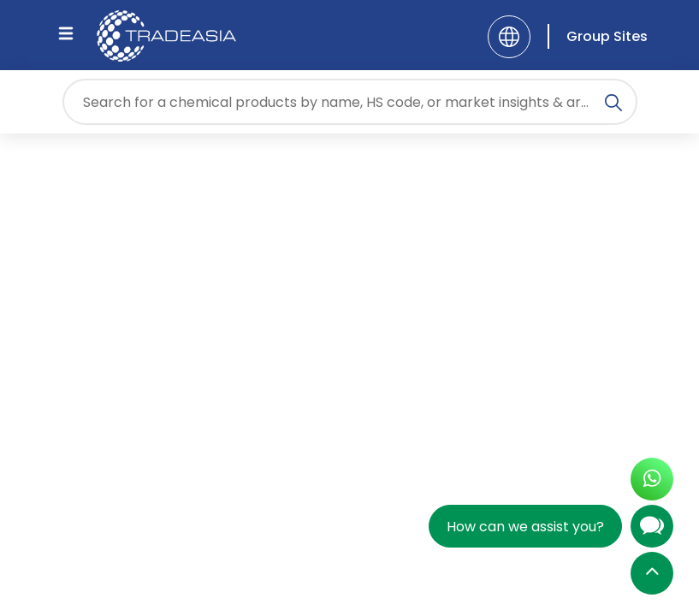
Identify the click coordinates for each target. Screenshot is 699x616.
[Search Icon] (613, 105)
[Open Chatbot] (652, 530)
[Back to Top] (652, 575)
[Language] (509, 37)
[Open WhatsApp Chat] (652, 481)
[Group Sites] (598, 36)
